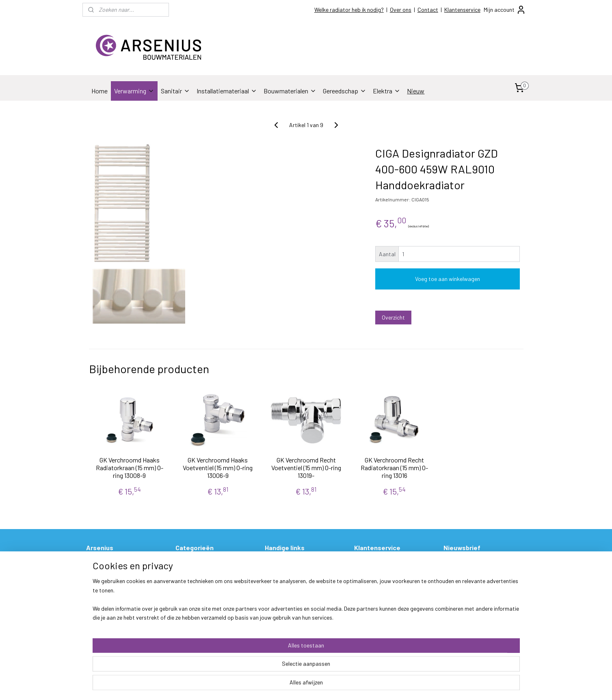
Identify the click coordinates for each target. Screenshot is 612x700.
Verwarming (134, 91)
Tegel (182, 600)
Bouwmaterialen (290, 91)
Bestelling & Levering (380, 563)
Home (99, 91)
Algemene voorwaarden (115, 608)
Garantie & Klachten (379, 590)
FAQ (270, 590)
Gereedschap (345, 91)
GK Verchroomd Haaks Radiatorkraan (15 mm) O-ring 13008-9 (129, 468)
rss (356, 685)
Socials (95, 590)
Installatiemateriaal (227, 91)
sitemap (343, 685)
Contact (428, 10)
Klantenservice (462, 10)
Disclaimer (99, 627)
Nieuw (416, 91)
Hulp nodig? (279, 581)
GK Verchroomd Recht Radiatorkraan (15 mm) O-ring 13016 (394, 468)
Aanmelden (464, 582)
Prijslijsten (278, 563)
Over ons (401, 10)
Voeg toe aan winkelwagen (448, 279)
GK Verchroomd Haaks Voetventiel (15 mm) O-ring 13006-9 (218, 468)
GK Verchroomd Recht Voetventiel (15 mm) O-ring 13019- (306, 468)
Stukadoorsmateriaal (202, 608)
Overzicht (393, 317)
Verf (180, 617)
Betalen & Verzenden (379, 572)
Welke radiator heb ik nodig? (349, 10)
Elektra (387, 91)
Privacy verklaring (108, 617)
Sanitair (175, 91)
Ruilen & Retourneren (380, 581)
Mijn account (505, 10)
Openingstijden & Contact (118, 572)
